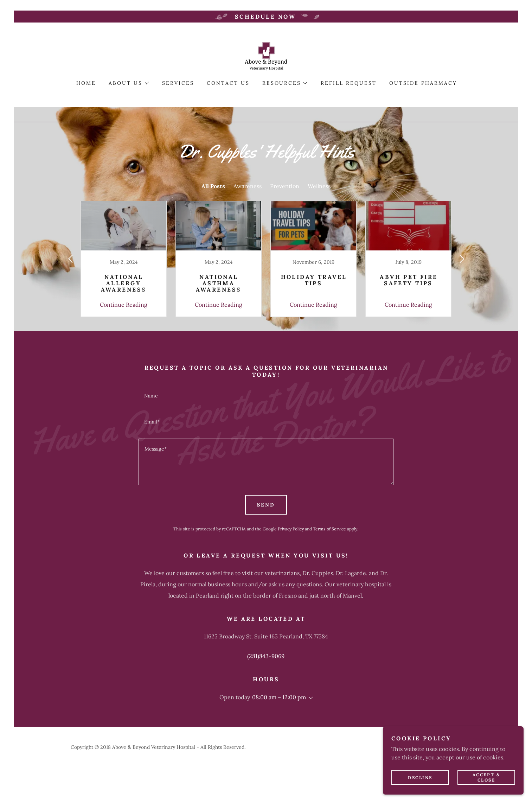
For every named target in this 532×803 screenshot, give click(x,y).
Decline (420, 777)
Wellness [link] (319, 186)
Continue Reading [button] (124, 305)
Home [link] (86, 83)
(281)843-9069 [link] (266, 656)
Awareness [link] (248, 186)
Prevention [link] (285, 186)
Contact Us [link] (228, 83)
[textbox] (266, 395)
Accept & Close (486, 777)
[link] (266, 56)
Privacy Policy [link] (291, 529)
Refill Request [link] (349, 83)
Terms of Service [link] (329, 529)
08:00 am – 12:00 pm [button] (279, 697)
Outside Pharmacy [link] (423, 83)
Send (266, 505)
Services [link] (178, 83)
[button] (128, 83)
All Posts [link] (213, 186)
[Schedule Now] (266, 17)
